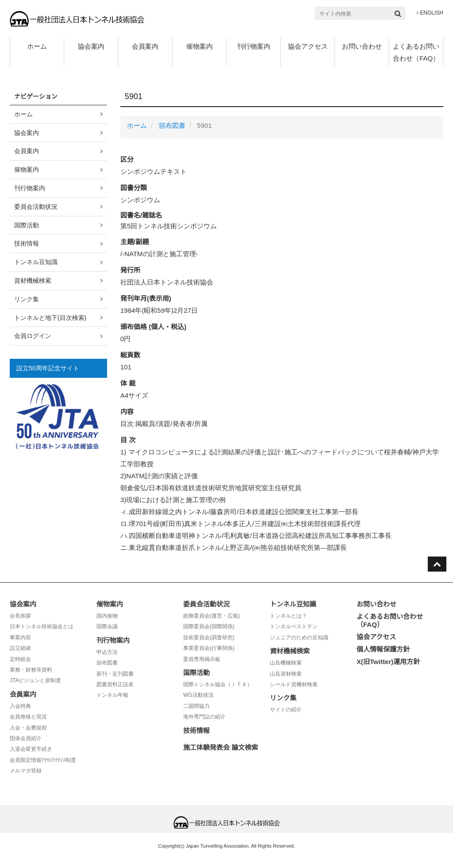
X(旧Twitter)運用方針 (388, 662)
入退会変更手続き (31, 749)
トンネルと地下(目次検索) (50, 318)
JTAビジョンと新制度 (35, 680)
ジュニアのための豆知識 (299, 638)
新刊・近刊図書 (115, 674)
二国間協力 (196, 706)
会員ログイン (33, 336)
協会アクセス (308, 46)
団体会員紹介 (26, 738)
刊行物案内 (254, 46)
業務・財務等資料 (31, 670)
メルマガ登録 (26, 771)
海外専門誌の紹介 (204, 717)
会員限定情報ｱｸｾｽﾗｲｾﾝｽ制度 (43, 760)
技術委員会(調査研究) (209, 638)
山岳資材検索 (286, 674)
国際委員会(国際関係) (209, 626)
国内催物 (107, 616)
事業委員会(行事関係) (209, 648)
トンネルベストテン (294, 626)
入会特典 (20, 706)
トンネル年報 (112, 695)
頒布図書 (172, 125)
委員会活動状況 (36, 207)
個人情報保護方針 (383, 649)
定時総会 (20, 659)
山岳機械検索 (286, 663)
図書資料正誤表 (115, 684)
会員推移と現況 (28, 717)
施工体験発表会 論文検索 (221, 747)
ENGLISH (430, 13)
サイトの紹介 (286, 710)
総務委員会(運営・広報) (211, 616)
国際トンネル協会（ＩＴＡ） (218, 684)
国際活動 (27, 225)
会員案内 (145, 46)
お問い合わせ (362, 46)
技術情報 (27, 243)
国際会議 (107, 626)
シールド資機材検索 (294, 684)
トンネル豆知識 (36, 262)
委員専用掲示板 (202, 659)
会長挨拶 (20, 616)
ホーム (37, 46)
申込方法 (107, 652)
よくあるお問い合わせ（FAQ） (416, 52)
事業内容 (20, 638)
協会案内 (91, 46)
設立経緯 (20, 648)
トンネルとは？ (288, 616)
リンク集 (27, 299)
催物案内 (200, 46)
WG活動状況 (198, 695)
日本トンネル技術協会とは (42, 626)
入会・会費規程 (28, 728)
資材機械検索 (33, 280)
